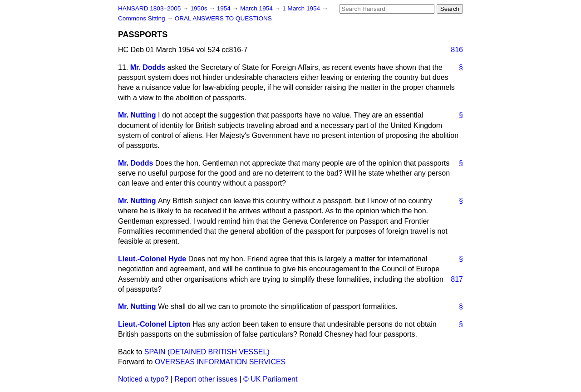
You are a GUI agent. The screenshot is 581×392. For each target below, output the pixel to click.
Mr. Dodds (148, 67)
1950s (199, 8)
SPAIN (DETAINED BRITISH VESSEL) (207, 352)
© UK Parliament (270, 379)
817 (457, 279)
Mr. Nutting (137, 115)
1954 (225, 8)
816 (457, 50)
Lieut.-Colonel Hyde (152, 259)
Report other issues (206, 379)
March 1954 (257, 8)
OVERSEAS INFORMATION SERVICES (220, 362)
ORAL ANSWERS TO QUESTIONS (223, 18)
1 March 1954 (302, 8)
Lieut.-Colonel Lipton (154, 324)
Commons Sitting (142, 18)
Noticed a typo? (143, 379)
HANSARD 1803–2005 (149, 8)
